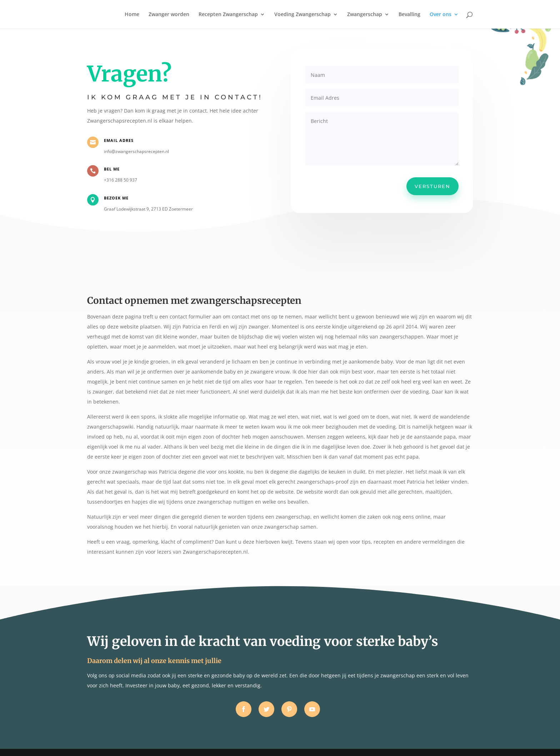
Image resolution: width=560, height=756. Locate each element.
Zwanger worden (169, 15)
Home (132, 15)
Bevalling (409, 15)
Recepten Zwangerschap (228, 15)
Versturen (432, 186)
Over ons (441, 15)
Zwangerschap (365, 15)
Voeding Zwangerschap (302, 15)
